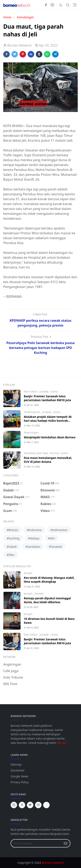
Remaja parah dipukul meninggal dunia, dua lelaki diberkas (47, 600)
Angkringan (12, 664)
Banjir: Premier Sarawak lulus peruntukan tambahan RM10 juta (47, 398)
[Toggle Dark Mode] (61, 5)
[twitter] (30, 805)
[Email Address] (36, 843)
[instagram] (52, 5)
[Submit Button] (66, 843)
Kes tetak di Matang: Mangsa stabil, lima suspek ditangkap (49, 580)
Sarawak (44, 392)
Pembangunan (32, 412)
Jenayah (28, 573)
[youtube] (38, 805)
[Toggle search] (68, 5)
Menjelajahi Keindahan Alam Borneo (50, 437)
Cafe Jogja (11, 671)
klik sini (61, 743)
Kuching (55, 453)
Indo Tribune (13, 677)
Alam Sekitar (31, 392)
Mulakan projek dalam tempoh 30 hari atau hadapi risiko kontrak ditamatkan (48, 421)
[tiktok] (46, 805)
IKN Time (10, 684)
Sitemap (16, 764)
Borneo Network (53, 863)
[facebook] (46, 5)
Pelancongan (31, 433)
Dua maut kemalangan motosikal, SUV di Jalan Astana (48, 460)
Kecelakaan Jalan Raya (36, 453)
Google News (19, 776)
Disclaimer (18, 770)
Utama (54, 392)
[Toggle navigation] (75, 5)
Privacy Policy (20, 782)
